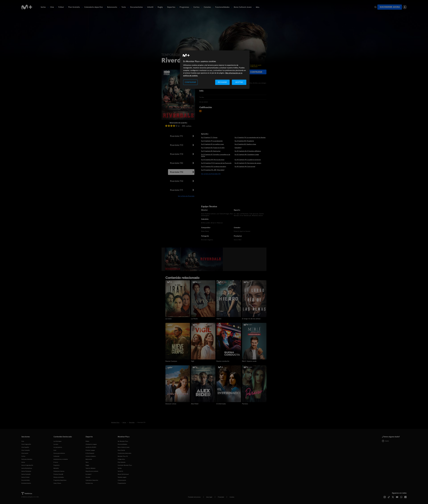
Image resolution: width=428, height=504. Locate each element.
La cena (56, 444)
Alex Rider (195, 404)
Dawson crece (171, 404)
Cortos (196, 7)
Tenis (124, 7)
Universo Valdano (91, 456)
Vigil (193, 361)
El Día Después (90, 453)
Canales (207, 7)
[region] (215, 70)
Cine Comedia (26, 450)
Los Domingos (57, 441)
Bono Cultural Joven (243, 7)
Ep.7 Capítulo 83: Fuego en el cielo (213, 148)
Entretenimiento (26, 483)
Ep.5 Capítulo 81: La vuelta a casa (212, 144)
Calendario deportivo (94, 7)
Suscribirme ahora (390, 7)
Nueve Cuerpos (171, 361)
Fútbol (61, 7)
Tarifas (120, 468)
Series (43, 7)
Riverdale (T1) (176, 136)
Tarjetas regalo (122, 477)
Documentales (136, 7)
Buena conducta (223, 361)
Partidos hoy (89, 483)
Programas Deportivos (60, 480)
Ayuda (385, 441)
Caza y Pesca (57, 483)
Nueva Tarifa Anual (123, 474)
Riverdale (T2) (177, 145)
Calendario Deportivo (92, 480)
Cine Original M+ (26, 444)
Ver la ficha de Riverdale (186, 196)
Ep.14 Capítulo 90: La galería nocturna (248, 160)
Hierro (219, 319)
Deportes (171, 7)
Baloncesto (112, 7)
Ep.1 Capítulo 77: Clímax (209, 137)
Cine (52, 7)
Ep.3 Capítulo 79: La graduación (212, 141)
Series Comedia (26, 474)
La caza (168, 319)
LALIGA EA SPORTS (91, 447)
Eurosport (88, 474)
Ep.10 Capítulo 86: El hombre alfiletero (248, 151)
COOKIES (232, 497)
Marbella (56, 468)
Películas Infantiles (27, 459)
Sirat (55, 450)
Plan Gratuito (74, 7)
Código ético (121, 459)
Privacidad (221, 497)
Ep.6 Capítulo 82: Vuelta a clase (245, 144)
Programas (184, 7)
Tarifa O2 (120, 471)
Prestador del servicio (194, 497)
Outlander (56, 456)
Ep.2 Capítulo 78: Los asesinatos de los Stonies (250, 137)
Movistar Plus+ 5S (123, 456)
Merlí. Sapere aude (249, 361)
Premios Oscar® (58, 474)
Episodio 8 (238, 148)
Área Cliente (121, 450)
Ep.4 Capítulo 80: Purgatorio (244, 141)
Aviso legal (209, 497)
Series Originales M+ (27, 465)
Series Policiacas (26, 471)
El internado (221, 404)
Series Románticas (27, 468)
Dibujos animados (59, 477)
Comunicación (122, 480)
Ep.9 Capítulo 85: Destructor (211, 151)
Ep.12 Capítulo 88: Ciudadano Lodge (247, 154)
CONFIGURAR (190, 82)
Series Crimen (25, 477)
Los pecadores (58, 447)
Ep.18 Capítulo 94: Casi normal (245, 166)
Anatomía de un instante (61, 459)
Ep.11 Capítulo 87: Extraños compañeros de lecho (216, 155)
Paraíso (245, 404)
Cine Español (25, 447)
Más (258, 7)
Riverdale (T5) (177, 172)
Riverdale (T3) (177, 154)
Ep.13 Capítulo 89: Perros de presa (213, 160)
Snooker (88, 477)
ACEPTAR (239, 82)
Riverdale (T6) (177, 181)
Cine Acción (25, 453)
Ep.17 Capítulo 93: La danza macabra (214, 166)
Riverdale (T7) (176, 190)
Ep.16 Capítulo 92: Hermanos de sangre (248, 163)
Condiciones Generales (124, 453)
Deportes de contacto (92, 471)
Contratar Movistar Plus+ (125, 465)
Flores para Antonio (59, 453)
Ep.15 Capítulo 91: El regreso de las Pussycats (216, 163)
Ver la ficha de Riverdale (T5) (211, 174)
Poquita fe (56, 465)
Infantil (150, 7)
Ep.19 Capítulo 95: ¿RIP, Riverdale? (213, 170)
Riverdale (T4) (177, 163)
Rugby (160, 7)
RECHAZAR (222, 82)
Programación (122, 483)
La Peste (194, 319)
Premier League (90, 450)
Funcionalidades (222, 7)
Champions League (91, 444)
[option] (173, 259)
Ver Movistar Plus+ (123, 441)
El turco (56, 462)
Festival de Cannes (59, 471)
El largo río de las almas (251, 319)
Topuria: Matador (91, 468)
